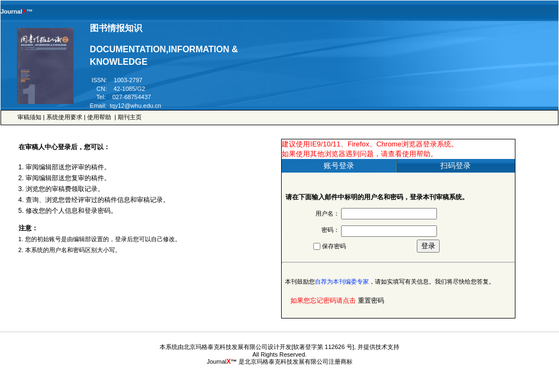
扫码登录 (455, 166)
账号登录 (339, 166)
